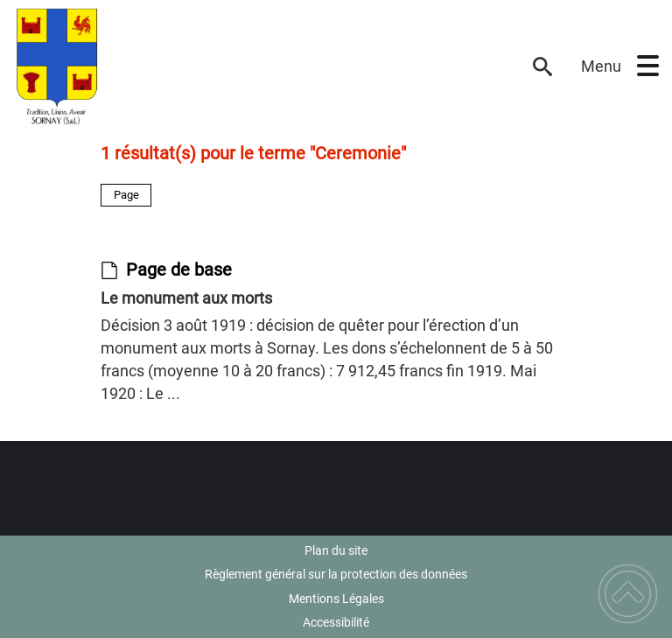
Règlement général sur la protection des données (336, 574)
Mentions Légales (336, 599)
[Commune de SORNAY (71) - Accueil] (262, 67)
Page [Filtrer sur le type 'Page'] (126, 195)
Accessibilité (336, 622)
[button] (648, 66)
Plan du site (336, 550)
